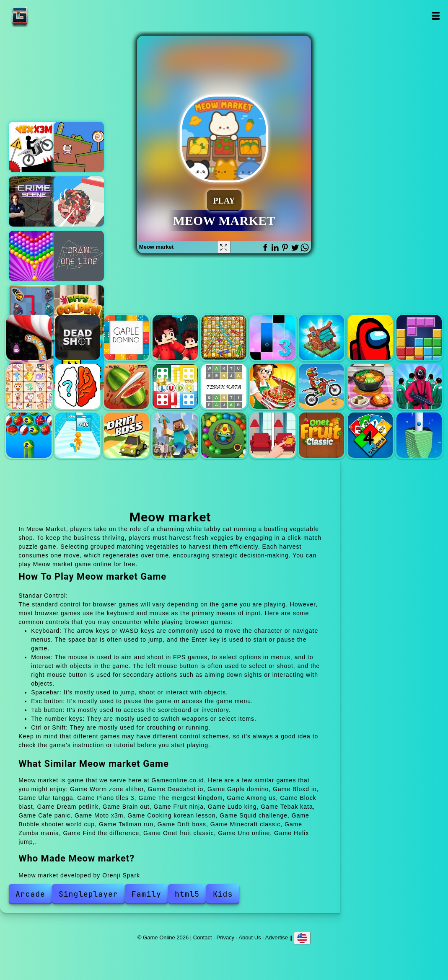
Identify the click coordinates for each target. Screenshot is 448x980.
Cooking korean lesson (370, 387)
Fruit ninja (127, 387)
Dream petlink (29, 387)
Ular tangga (224, 338)
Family (146, 894)
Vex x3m (34, 147)
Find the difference (273, 435)
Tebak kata (224, 387)
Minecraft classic (175, 435)
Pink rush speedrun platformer (79, 147)
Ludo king (175, 387)
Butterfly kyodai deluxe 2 (34, 310)
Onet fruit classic (321, 435)
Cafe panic (273, 387)
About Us (250, 937)
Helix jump (419, 435)
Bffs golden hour (79, 310)
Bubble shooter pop (34, 256)
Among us (370, 338)
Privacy (226, 937)
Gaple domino (127, 338)
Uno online (370, 435)
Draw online (79, 256)
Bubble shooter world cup (29, 435)
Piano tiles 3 (273, 338)
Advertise (277, 937)
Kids (223, 894)
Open (435, 16)
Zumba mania (224, 435)
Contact (203, 937)
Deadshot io (78, 338)
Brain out (78, 387)
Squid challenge (419, 387)
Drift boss (127, 435)
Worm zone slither (29, 338)
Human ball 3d (79, 201)
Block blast (419, 338)
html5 (187, 894)
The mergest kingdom (321, 338)
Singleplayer (88, 894)
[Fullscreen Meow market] (224, 247)
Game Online (46, 16)
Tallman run (78, 435)
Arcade (30, 894)
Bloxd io (175, 338)
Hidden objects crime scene (34, 201)
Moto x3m (321, 387)
